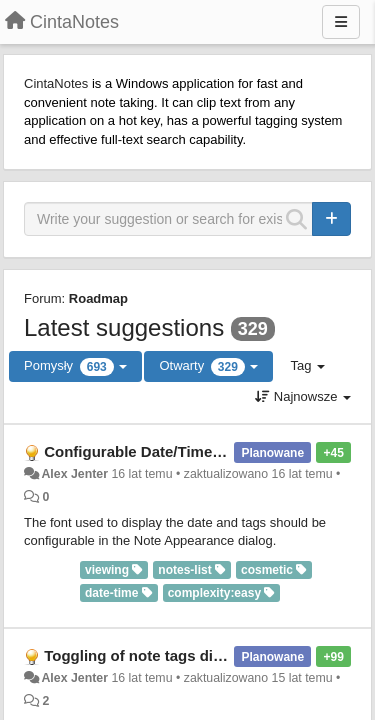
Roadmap (98, 298)
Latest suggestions (124, 327)
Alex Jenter (74, 474)
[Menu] (341, 22)
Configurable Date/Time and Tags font (178, 451)
